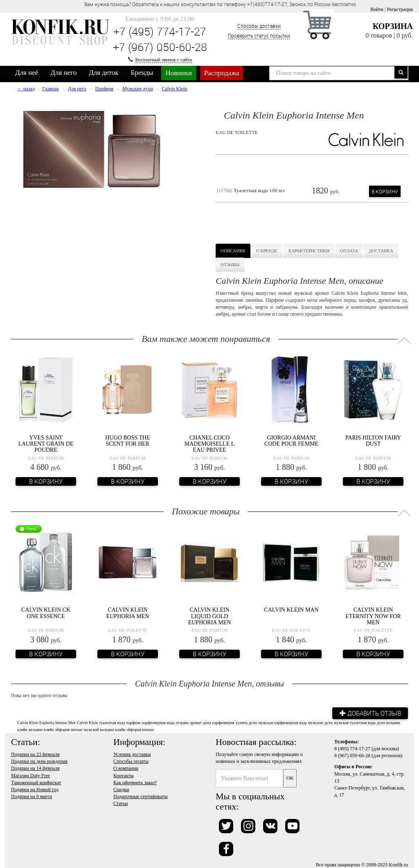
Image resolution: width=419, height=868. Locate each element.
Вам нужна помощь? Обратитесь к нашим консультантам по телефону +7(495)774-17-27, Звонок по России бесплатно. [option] (221, 4)
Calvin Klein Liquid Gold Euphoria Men (210, 616)
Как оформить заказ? (135, 782)
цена (207, 722)
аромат (196, 722)
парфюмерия (223, 722)
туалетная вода (112, 722)
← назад (26, 89)
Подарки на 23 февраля (35, 754)
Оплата (349, 251)
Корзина (393, 26)
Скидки (121, 789)
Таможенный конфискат (36, 782)
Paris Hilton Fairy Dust (373, 441)
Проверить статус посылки (259, 36)
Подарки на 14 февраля (35, 768)
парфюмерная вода (158, 722)
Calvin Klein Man (291, 610)
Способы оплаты (131, 761)
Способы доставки (259, 26)
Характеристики (309, 251)
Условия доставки (132, 754)
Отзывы (230, 265)
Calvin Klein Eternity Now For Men (373, 616)
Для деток (104, 73)
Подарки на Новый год (35, 789)
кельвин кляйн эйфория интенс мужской (64, 729)
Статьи (121, 803)
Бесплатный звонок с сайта (164, 60)
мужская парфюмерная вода (283, 722)
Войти (377, 9)
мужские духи (320, 722)
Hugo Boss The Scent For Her (127, 441)
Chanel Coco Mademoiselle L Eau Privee (210, 444)
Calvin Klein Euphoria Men (128, 613)
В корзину (385, 191)
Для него (63, 73)
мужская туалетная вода (355, 722)
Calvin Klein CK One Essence (46, 613)
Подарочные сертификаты (141, 796)
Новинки (178, 73)
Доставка (381, 251)
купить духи (246, 722)
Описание (233, 251)
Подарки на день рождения (39, 761)
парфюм (133, 722)
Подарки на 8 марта (32, 796)
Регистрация (400, 9)
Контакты (124, 775)
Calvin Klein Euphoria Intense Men (46, 722)
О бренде (267, 251)
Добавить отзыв (369, 713)
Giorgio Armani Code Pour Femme (291, 441)
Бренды (142, 73)
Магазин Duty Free (30, 775)
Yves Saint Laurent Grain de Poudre (46, 444)
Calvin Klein (87, 722)
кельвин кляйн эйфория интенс (127, 729)
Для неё (27, 73)
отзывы (182, 722)
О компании (126, 768)
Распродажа (222, 73)
